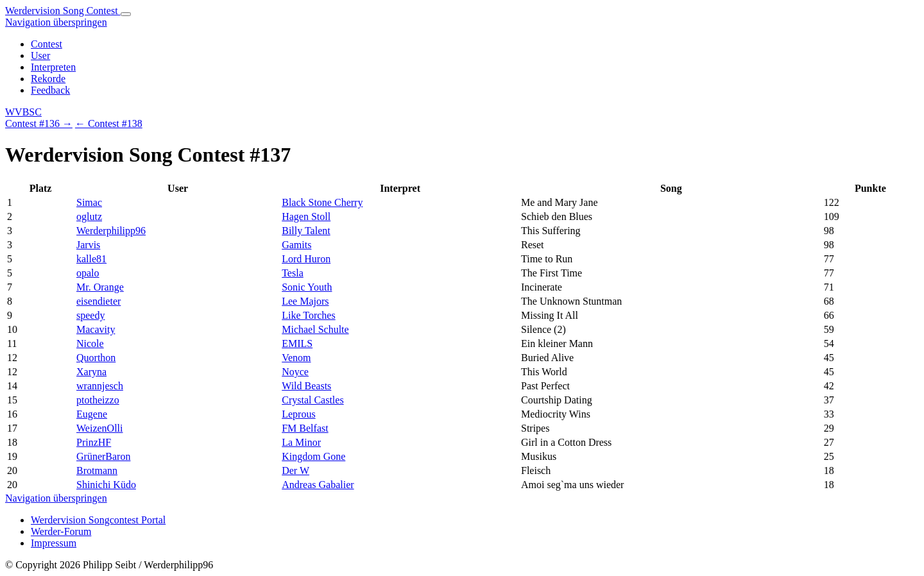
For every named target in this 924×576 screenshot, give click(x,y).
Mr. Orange (100, 287)
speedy (90, 315)
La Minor (301, 442)
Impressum (54, 543)
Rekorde (48, 79)
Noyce (295, 372)
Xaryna (91, 372)
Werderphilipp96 (111, 231)
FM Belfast (305, 428)
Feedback (50, 90)
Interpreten (53, 67)
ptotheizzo (98, 400)
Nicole (90, 343)
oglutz (89, 216)
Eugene (92, 414)
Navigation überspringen (56, 22)
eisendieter (98, 301)
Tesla (293, 273)
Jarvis (88, 245)
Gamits (296, 245)
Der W (295, 470)
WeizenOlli (99, 428)
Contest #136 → (39, 123)
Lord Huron (306, 259)
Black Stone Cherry (322, 202)
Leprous (298, 414)
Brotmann (97, 470)
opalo (88, 273)
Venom (296, 358)
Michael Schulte (315, 329)
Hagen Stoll (306, 216)
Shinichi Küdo (106, 485)
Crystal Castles (312, 400)
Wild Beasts (306, 386)
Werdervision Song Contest (63, 11)
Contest (47, 44)
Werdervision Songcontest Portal (98, 520)
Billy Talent (306, 231)
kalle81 (91, 259)
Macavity (96, 329)
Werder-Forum (61, 531)
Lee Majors (305, 301)
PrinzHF (94, 442)
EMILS (297, 343)
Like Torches (308, 315)
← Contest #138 (109, 123)
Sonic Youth (307, 287)
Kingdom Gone (313, 456)
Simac (89, 202)
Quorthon (96, 358)
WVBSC (23, 112)
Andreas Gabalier (318, 485)
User (40, 55)
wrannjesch (100, 386)
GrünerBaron (103, 456)
